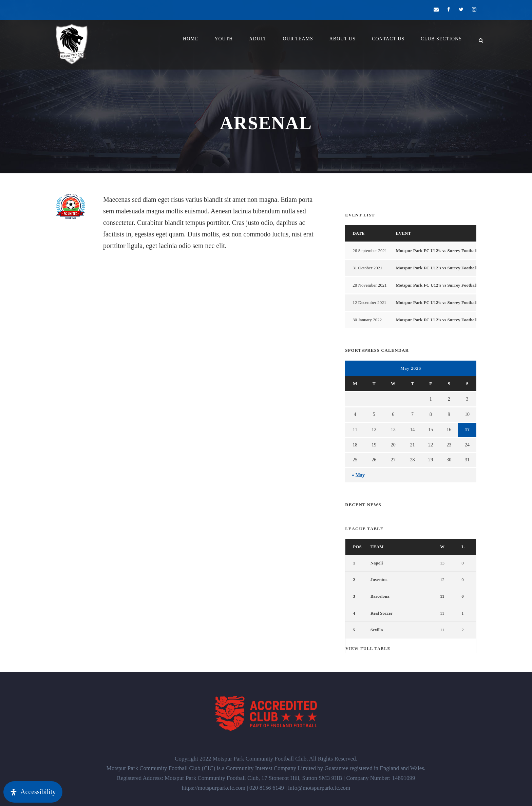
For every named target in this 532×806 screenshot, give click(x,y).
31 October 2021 (367, 268)
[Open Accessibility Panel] (33, 792)
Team (377, 547)
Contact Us (388, 39)
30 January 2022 (367, 320)
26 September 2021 (370, 251)
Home (191, 39)
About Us (343, 39)
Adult (258, 39)
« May (358, 475)
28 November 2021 (369, 285)
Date (358, 233)
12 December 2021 (369, 302)
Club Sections (441, 39)
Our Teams (298, 39)
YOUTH (224, 39)
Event (403, 233)
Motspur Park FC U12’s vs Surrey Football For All (443, 251)
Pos (357, 547)
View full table (368, 649)
